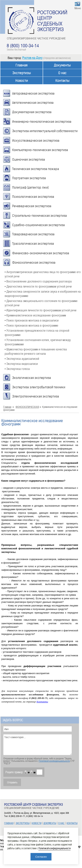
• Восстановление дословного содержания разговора (38, 281)
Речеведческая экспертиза (32, 206)
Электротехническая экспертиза (36, 396)
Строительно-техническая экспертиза (40, 216)
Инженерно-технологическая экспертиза (42, 122)
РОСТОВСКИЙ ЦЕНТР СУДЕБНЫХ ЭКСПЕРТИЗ (52, 21)
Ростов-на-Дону (32, 58)
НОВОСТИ (37, 823)
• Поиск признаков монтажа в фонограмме (31, 325)
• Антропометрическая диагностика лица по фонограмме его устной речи (43, 274)
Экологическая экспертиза (32, 378)
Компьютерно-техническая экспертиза (40, 150)
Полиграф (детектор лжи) (30, 187)
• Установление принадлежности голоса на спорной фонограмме (37, 332)
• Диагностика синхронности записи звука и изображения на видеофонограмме (43, 293)
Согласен (41, 857)
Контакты (62, 81)
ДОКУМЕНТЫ (50, 823)
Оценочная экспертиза (29, 160)
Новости (22, 81)
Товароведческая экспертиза (33, 234)
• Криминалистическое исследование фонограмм (35, 315)
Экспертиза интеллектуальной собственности (45, 131)
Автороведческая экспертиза (33, 93)
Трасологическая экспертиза (33, 244)
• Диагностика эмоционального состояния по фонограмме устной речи (41, 303)
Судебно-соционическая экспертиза (38, 225)
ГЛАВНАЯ (9, 823)
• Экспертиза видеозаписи (21, 364)
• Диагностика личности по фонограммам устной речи (38, 286)
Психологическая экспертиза (33, 197)
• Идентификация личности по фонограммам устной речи (41, 310)
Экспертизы (22, 73)
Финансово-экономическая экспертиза (41, 253)
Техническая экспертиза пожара (36, 169)
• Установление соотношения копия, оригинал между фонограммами (38, 342)
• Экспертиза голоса (17, 369)
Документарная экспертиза (32, 112)
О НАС (61, 823)
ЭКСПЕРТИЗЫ (23, 823)
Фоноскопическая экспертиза (34, 263)
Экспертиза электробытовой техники (39, 387)
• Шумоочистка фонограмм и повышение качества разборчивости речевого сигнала (36, 351)
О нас (62, 73)
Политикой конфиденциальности (54, 761)
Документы (62, 65)
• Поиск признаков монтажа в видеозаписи (32, 320)
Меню (78, 8)
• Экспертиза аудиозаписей (22, 358)
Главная (22, 65)
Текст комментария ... (38, 745)
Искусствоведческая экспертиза (36, 141)
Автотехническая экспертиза (33, 103)
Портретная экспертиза (29, 178)
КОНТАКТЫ (72, 823)
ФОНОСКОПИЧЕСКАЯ (27, 407)
